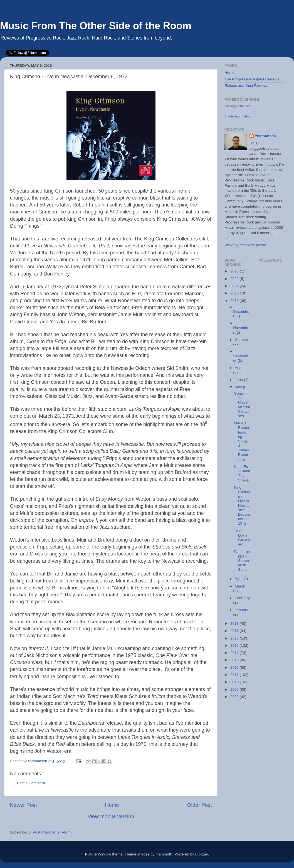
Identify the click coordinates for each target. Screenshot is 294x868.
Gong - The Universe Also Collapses (242, 405)
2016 (235, 638)
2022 (235, 279)
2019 (235, 301)
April (239, 579)
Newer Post (23, 805)
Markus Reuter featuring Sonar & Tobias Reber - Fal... (242, 441)
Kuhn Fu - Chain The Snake (242, 473)
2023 (235, 271)
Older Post (200, 805)
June (239, 380)
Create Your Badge (237, 116)
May (239, 387)
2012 (235, 667)
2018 (235, 624)
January (241, 610)
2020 (235, 293)
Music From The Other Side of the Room (96, 26)
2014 (235, 653)
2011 (235, 675)
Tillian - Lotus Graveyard (242, 538)
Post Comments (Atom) (52, 832)
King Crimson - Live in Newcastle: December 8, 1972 (242, 506)
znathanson (265, 136)
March (240, 586)
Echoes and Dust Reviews (246, 86)
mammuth (164, 854)
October (241, 340)
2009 (235, 689)
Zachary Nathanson (238, 106)
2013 (235, 660)
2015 (235, 646)
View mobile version (111, 816)
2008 (235, 697)
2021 (235, 286)
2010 (235, 682)
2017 (235, 631)
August (241, 368)
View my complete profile (245, 245)
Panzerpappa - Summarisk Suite (242, 561)
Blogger (202, 854)
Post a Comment (31, 783)
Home (112, 805)
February (242, 598)
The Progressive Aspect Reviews (252, 79)
